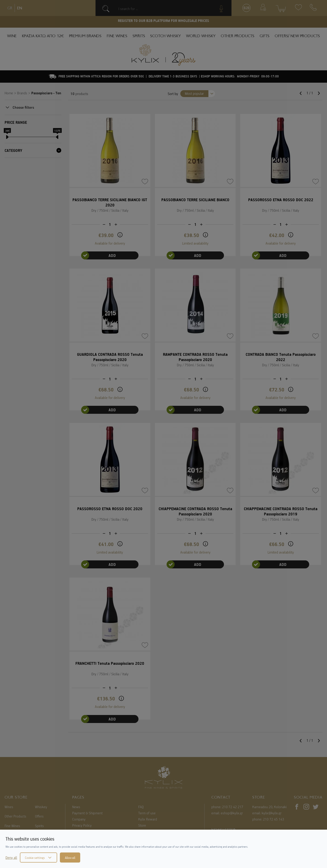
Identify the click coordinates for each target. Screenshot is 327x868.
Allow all (70, 857)
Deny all (11, 857)
